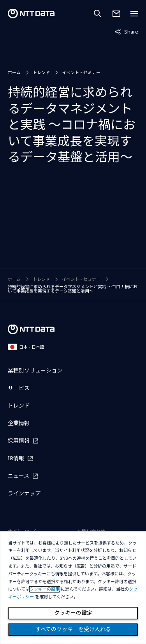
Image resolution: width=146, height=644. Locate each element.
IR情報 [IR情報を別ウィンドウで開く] (16, 458)
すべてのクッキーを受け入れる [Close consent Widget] (73, 629)
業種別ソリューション (35, 370)
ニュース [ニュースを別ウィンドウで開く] (18, 476)
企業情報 (19, 423)
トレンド (41, 72)
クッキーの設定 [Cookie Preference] (73, 613)
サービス (19, 388)
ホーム (14, 72)
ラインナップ (24, 493)
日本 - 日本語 (26, 347)
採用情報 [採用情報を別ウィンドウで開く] (19, 441)
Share (127, 31)
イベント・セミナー (81, 72)
